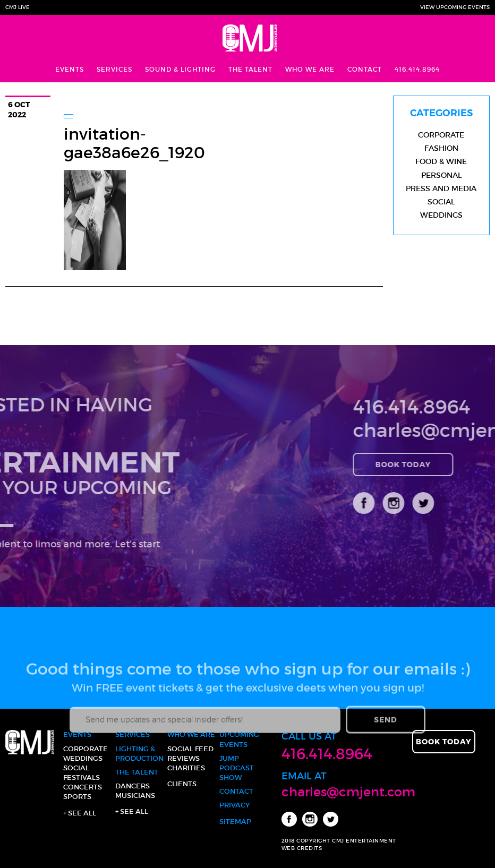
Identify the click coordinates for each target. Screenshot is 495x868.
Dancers (133, 786)
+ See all (80, 813)
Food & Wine (441, 161)
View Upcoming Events (455, 7)
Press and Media (441, 188)
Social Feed (190, 749)
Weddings (441, 215)
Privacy (234, 805)
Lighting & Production (139, 754)
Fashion (441, 148)
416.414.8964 (417, 69)
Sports (77, 797)
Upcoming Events (239, 739)
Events (70, 69)
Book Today (441, 464)
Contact (365, 69)
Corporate (441, 135)
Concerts (83, 787)
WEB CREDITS (302, 848)
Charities (186, 768)
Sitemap (235, 822)
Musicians (135, 796)
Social (441, 202)
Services (114, 69)
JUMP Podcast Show (237, 768)
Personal (441, 175)
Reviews (184, 758)
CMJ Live (18, 7)
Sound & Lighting (180, 69)
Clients (182, 784)
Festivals (82, 777)
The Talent (250, 69)
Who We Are (310, 69)
